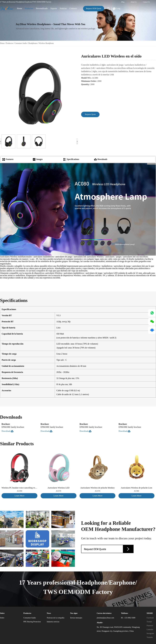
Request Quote (90, 114)
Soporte (54, 8)
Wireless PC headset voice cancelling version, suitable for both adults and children (19, 488)
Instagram (150, 633)
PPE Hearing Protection (32, 622)
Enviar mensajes (76, 618)
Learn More (19, 496)
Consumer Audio (21, 43)
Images (38, 159)
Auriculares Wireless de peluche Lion (136, 488)
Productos (29, 8)
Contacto (73, 8)
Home (20, 8)
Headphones (33, 43)
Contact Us (146, 2)
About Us (134, 2)
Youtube (150, 637)
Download (7, 431)
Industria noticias (53, 622)
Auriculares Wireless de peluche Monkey (97, 488)
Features (8, 159)
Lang (116, 9)
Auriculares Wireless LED (58, 488)
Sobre (2, 618)
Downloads (101, 159)
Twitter (149, 622)
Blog (123, 2)
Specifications (71, 159)
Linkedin (150, 629)
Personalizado (42, 8)
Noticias (63, 8)
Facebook (150, 618)
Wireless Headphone (46, 43)
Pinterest (150, 626)
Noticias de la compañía (56, 618)
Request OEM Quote (94, 9)
